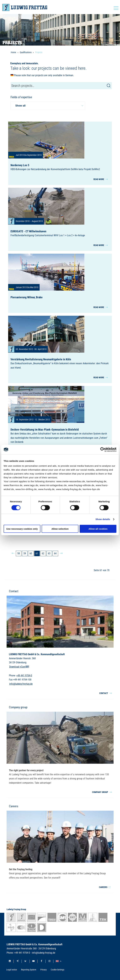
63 (49, 553)
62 (43, 553)
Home (14, 52)
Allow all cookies (98, 529)
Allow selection (60, 529)
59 (25, 553)
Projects (39, 52)
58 (19, 553)
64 (55, 553)
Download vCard (19, 667)
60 (31, 553)
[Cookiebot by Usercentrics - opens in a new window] (103, 450)
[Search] (109, 86)
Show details (103, 519)
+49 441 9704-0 (24, 676)
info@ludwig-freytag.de (21, 684)
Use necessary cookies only (22, 529)
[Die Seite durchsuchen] (61, 86)
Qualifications (26, 52)
